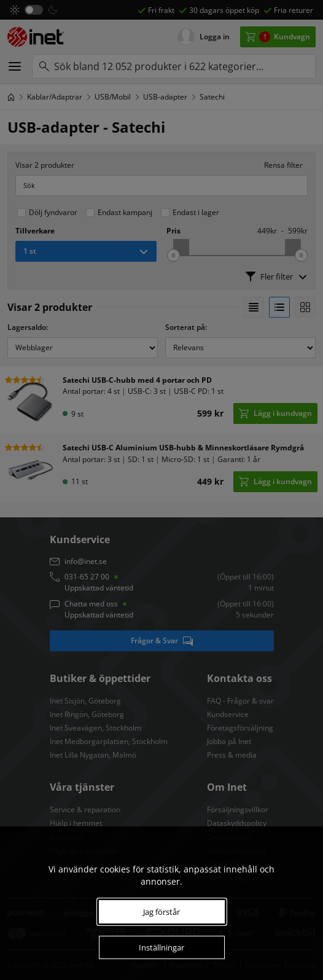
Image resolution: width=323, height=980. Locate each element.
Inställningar (161, 947)
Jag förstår (161, 912)
